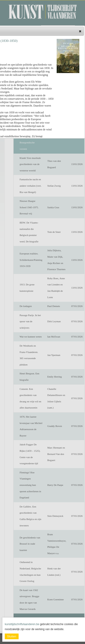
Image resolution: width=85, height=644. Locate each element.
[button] (80, 31)
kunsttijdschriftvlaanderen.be (22, 624)
